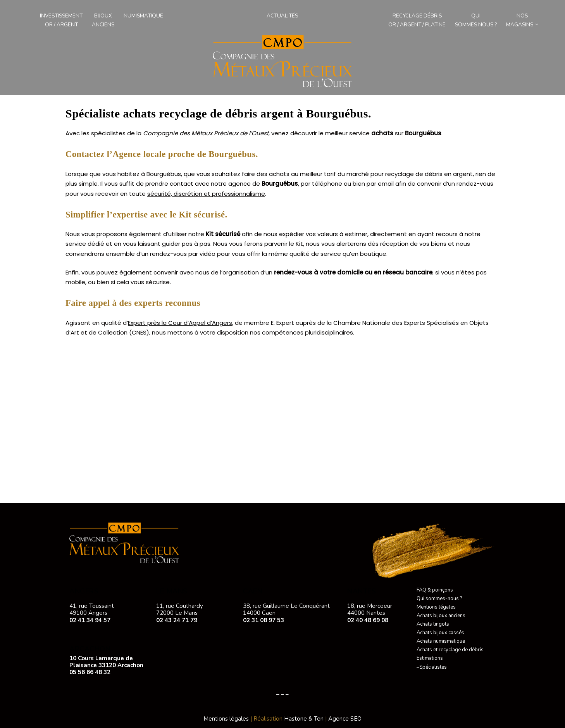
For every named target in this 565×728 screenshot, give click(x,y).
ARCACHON (90, 649)
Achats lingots (433, 624)
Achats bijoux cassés (440, 633)
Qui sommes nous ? (476, 20)
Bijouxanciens (103, 20)
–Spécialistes (432, 667)
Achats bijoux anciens (441, 616)
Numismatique (143, 16)
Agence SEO (345, 719)
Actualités (282, 16)
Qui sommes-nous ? (439, 599)
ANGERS (84, 591)
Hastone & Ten (304, 719)
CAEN (253, 591)
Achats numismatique (441, 641)
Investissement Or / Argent (61, 20)
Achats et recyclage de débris (450, 650)
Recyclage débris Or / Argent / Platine (417, 20)
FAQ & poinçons (435, 590)
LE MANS (172, 591)
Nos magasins (520, 20)
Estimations (430, 658)
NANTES (362, 591)
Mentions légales (436, 607)
